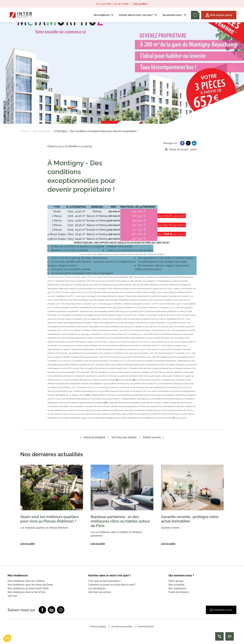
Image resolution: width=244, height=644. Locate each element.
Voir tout (12, 596)
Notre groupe (176, 581)
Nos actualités (42, 131)
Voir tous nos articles (100, 592)
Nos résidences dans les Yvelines (26, 581)
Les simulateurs (97, 588)
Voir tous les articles (124, 437)
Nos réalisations (177, 588)
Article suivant (154, 437)
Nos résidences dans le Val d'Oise (27, 592)
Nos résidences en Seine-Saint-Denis (28, 588)
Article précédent (93, 437)
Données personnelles (122, 627)
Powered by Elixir (146, 627)
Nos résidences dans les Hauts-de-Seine (30, 585)
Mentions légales (98, 627)
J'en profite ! (141, 4)
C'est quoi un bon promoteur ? (105, 581)
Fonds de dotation (179, 592)
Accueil (25, 131)
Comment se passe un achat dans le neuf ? (112, 585)
